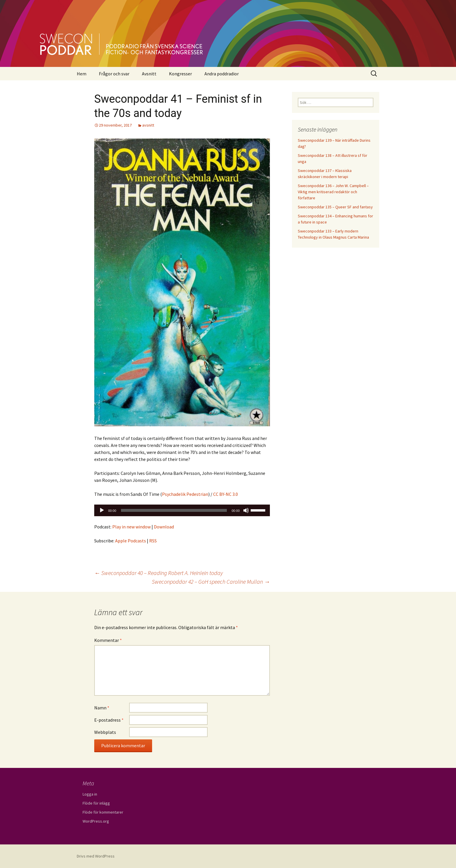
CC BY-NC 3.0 (226, 494)
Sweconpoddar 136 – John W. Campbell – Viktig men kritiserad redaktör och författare (333, 192)
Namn (102, 708)
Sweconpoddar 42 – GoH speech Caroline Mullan (211, 582)
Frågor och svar (114, 74)
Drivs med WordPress (96, 856)
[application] (182, 510)
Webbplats (105, 732)
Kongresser (180, 74)
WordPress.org (96, 821)
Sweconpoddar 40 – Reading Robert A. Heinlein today (158, 573)
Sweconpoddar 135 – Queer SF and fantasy (335, 207)
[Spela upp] (102, 510)
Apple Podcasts (131, 541)
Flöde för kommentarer (103, 812)
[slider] (174, 510)
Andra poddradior (222, 74)
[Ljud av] (246, 510)
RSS (153, 541)
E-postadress (109, 720)
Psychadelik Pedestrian (185, 494)
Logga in (90, 794)
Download (164, 527)
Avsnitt (149, 74)
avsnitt (148, 125)
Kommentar (108, 640)
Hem (82, 74)
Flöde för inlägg (96, 803)
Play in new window (131, 527)
